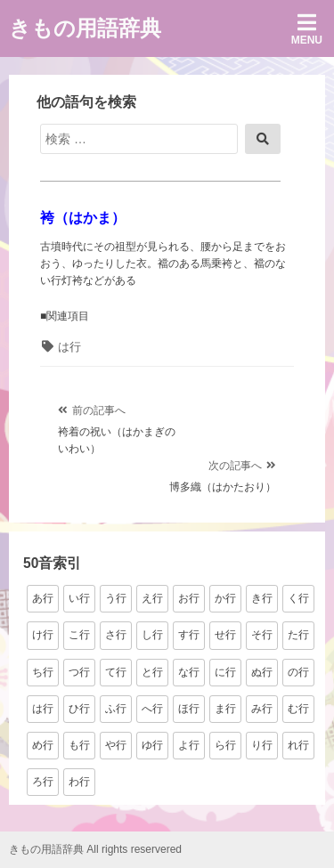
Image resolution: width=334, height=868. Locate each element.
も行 (79, 745)
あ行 (43, 598)
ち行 (43, 672)
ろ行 (43, 782)
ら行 (225, 745)
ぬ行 (262, 672)
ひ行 (79, 709)
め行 (43, 745)
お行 (189, 598)
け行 (43, 635)
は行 (69, 347)
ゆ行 (152, 745)
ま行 (225, 709)
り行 (262, 745)
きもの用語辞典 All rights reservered (95, 849)
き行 (262, 598)
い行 (79, 598)
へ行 (152, 709)
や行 (116, 745)
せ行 (225, 635)
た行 (298, 635)
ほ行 (189, 709)
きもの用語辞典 (85, 28)
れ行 (298, 745)
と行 (152, 672)
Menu (307, 29)
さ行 (116, 635)
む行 (298, 709)
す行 (189, 635)
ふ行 (116, 709)
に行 (225, 672)
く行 (298, 598)
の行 (298, 672)
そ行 (262, 635)
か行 (225, 598)
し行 (152, 635)
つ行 (79, 672)
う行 (116, 598)
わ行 (79, 782)
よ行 (189, 745)
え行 (152, 598)
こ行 (79, 635)
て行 (116, 672)
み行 (262, 709)
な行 (189, 672)
